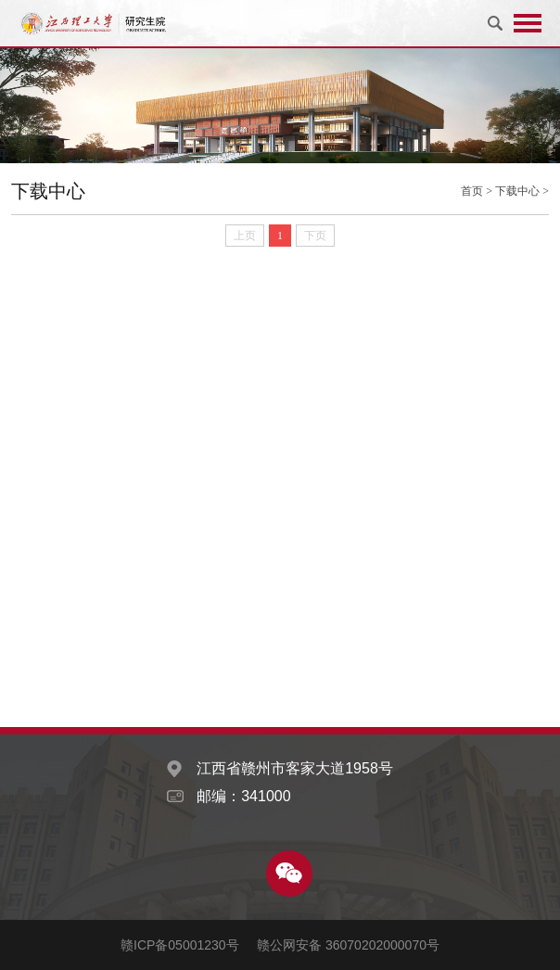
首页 (472, 191)
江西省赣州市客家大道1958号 (295, 768)
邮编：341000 (243, 796)
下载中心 (517, 191)
